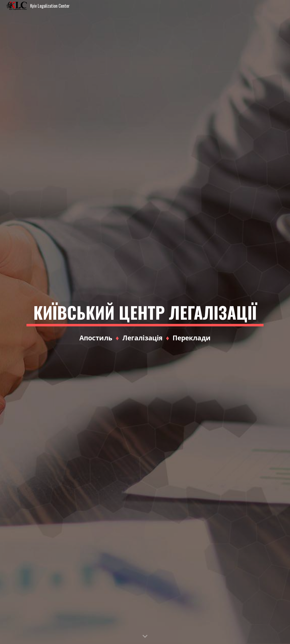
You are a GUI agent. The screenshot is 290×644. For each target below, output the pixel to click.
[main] (145, 322)
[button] (145, 636)
